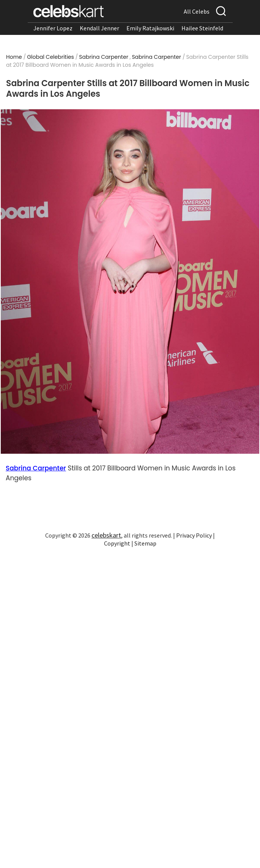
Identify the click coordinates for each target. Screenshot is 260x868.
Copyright (117, 543)
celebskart (106, 535)
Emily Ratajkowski (150, 28)
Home (14, 57)
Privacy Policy (194, 535)
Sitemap (145, 543)
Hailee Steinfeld (202, 28)
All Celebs (197, 11)
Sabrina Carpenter (104, 57)
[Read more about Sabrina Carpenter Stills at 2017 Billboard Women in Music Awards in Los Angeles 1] (130, 282)
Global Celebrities (50, 57)
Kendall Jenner (99, 28)
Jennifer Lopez (53, 28)
